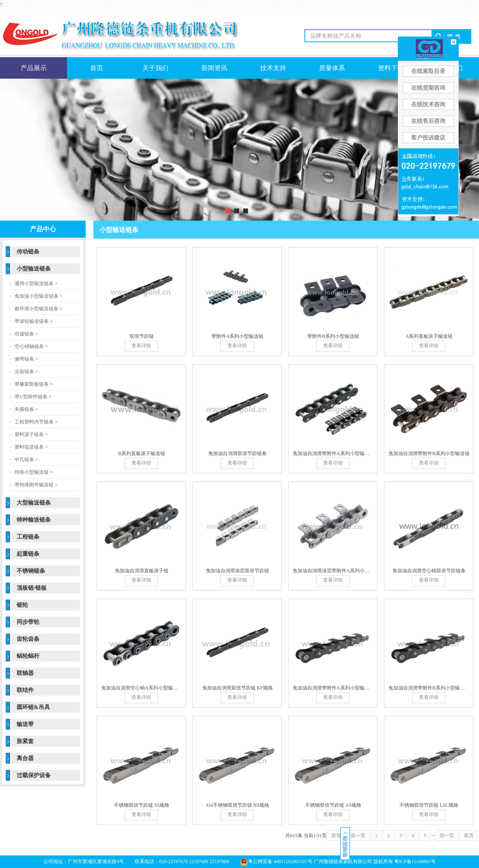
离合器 (25, 758)
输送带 (25, 724)
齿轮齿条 (28, 639)
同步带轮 (28, 622)
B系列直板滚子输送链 (142, 453)
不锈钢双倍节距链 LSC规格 (429, 805)
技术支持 (273, 68)
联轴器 (25, 673)
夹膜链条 (24, 409)
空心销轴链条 (29, 346)
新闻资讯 (214, 68)
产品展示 (34, 68)
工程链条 (28, 537)
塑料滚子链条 (29, 434)
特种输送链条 (34, 520)
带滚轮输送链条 (32, 321)
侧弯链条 (24, 359)
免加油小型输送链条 (37, 296)
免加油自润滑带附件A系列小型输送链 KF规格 (342, 688)
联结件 (25, 690)
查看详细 (141, 346)
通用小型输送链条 (34, 284)
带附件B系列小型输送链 (333, 336)
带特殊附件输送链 (34, 485)
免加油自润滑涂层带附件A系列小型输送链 (338, 571)
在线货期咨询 (428, 88)
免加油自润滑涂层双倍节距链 (237, 571)
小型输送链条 (34, 269)
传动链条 (28, 252)
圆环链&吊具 (33, 707)
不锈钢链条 (31, 571)
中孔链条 (24, 460)
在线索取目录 (428, 71)
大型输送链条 (34, 503)
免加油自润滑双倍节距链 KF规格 (237, 688)
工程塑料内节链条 (34, 422)
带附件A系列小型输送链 (238, 336)
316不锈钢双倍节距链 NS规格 (237, 805)
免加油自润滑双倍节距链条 (237, 453)
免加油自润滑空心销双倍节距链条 (429, 571)
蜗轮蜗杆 (28, 656)
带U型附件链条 (31, 397)
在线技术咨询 (428, 104)
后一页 (447, 836)
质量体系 (332, 68)
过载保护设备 (34, 775)
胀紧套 (25, 741)
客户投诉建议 (428, 138)
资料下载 (391, 68)
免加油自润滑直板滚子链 (142, 571)
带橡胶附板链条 (32, 384)
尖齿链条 (24, 372)
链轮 (22, 605)
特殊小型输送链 (32, 472)
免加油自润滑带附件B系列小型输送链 (429, 453)
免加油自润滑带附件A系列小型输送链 (333, 453)
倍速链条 (24, 334)
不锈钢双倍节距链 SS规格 (142, 805)
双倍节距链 (142, 336)
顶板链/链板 (32, 588)
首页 (97, 68)
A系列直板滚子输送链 (429, 336)
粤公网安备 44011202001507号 (276, 862)
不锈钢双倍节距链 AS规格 (333, 805)
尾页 (469, 836)
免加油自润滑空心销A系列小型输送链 (142, 688)
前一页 (358, 836)
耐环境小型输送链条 (37, 309)
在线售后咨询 (428, 121)
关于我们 (155, 68)
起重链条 (28, 554)
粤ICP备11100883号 (415, 862)
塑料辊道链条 (29, 447)
